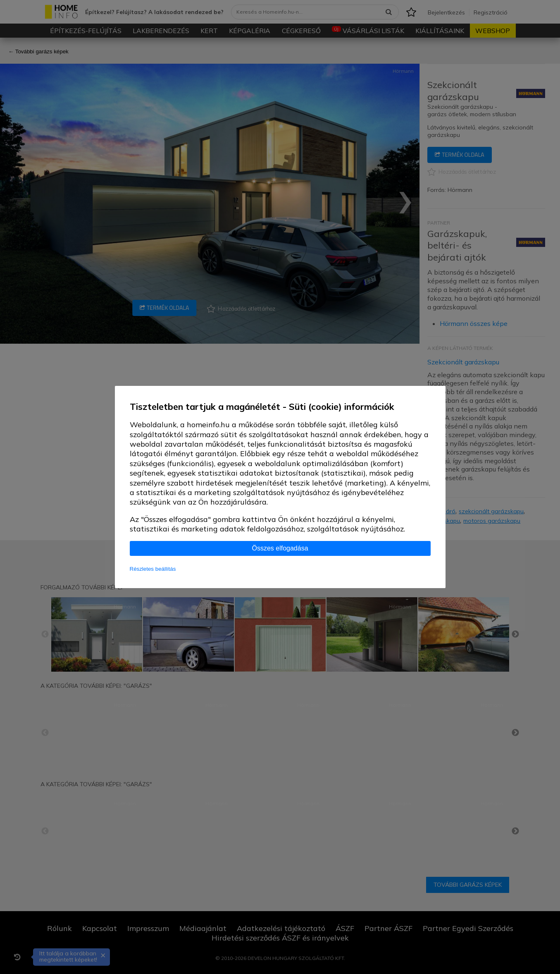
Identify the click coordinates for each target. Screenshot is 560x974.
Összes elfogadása (280, 548)
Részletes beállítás (153, 569)
